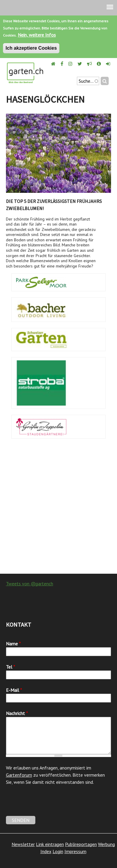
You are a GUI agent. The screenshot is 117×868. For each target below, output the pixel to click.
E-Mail (14, 690)
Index (46, 851)
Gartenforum (19, 775)
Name (13, 644)
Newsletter (23, 844)
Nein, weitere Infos (37, 35)
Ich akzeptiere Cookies (31, 48)
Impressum (75, 851)
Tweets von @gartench (30, 584)
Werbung (106, 844)
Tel (11, 667)
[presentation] (51, 804)
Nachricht (17, 713)
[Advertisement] (58, 509)
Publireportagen (81, 844)
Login (58, 851)
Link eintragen (50, 844)
